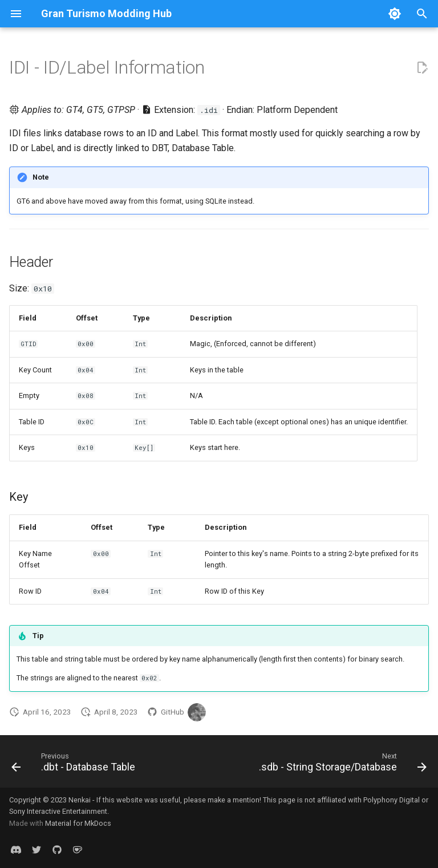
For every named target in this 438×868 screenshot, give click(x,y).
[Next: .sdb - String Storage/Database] (341, 765)
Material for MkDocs (78, 823)
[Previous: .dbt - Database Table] (75, 765)
